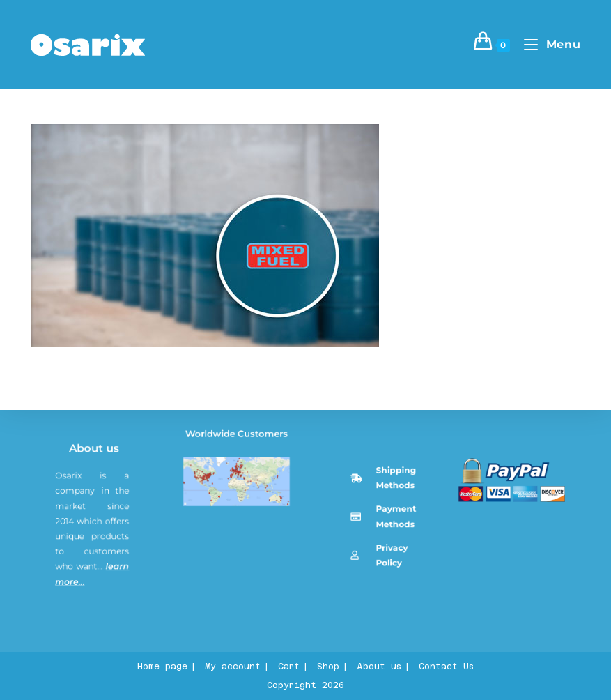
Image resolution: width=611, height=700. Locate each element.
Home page (162, 667)
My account (233, 667)
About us (96, 528)
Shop (328, 667)
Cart (289, 667)
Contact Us (446, 667)
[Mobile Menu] (547, 44)
